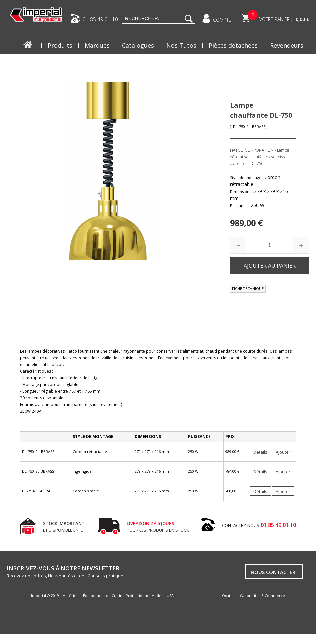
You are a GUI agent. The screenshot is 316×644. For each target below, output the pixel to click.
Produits (60, 45)
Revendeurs (287, 45)
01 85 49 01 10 (100, 19)
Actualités (289, 62)
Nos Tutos (181, 45)
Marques (97, 45)
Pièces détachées (233, 45)
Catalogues (138, 45)
